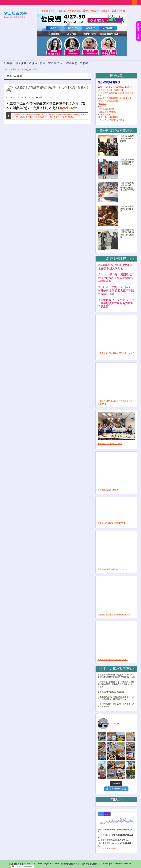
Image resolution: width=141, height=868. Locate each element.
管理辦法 (54, 63)
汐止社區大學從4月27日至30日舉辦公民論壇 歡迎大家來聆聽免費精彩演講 (116, 291)
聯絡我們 (72, 63)
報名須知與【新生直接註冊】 (111, 90)
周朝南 (44, 114)
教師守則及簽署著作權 (108, 101)
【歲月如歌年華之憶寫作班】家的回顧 (127, 139)
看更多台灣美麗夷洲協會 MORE (112, 523)
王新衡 (64, 117)
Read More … (71, 108)
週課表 (33, 63)
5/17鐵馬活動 (74, 11)
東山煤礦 (20, 117)
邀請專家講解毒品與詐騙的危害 (111, 692)
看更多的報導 (110, 848)
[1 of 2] (115, 194)
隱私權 (84, 63)
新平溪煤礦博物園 (64, 114)
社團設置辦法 (105, 114)
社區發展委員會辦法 (107, 112)
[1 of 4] (115, 287)
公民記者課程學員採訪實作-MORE (113, 660)
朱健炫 (76, 114)
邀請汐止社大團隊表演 (108, 117)
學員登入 (94, 11)
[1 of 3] (115, 692)
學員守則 (103, 106)
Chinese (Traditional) (22, 866)
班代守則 (103, 104)
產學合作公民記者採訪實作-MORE (113, 569)
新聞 (43, 63)
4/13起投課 (43, 11)
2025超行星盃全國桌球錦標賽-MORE (114, 614)
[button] (130, 259)
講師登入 (105, 11)
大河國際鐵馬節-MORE (108, 490)
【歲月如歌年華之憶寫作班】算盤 (127, 209)
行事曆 (122, 11)
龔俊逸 (71, 117)
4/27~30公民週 (58, 11)
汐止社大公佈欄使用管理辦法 (111, 120)
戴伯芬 (52, 114)
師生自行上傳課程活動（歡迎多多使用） (116, 98)
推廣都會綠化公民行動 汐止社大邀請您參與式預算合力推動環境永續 (116, 303)
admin (31, 97)
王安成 (56, 117)
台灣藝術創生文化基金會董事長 (26, 114)
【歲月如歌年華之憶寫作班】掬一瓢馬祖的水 (127, 162)
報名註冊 (21, 63)
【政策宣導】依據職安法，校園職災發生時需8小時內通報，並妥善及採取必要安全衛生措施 (116, 684)
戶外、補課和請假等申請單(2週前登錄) (116, 87)
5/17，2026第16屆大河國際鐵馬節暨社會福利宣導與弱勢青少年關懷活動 (116, 278)
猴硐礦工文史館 (45, 117)
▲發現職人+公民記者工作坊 (110, 444)
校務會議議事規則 (106, 109)
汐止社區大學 (16, 13)
